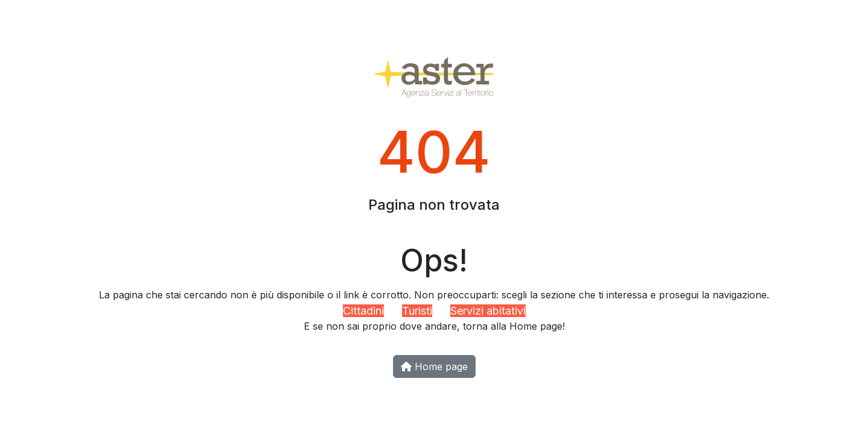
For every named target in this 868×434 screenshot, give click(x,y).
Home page (434, 366)
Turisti (417, 311)
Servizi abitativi (488, 311)
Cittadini (363, 311)
